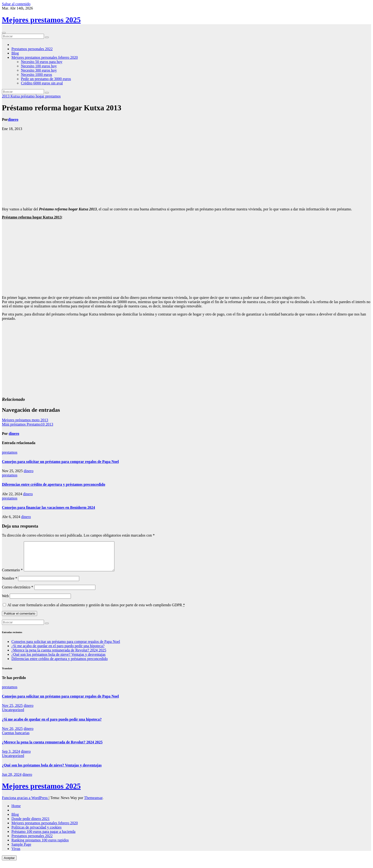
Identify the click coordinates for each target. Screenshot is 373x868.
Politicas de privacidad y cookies (37, 833)
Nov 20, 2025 (12, 734)
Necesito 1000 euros (37, 75)
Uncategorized (13, 715)
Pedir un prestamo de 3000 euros (46, 79)
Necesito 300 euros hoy (39, 70)
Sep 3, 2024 (11, 757)
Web (5, 602)
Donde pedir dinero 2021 (30, 824)
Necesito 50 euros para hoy (42, 62)
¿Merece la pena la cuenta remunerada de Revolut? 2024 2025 (59, 656)
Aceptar (9, 864)
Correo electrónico (18, 593)
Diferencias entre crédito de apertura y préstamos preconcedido (54, 484)
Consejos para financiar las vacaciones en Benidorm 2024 (48, 507)
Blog (15, 53)
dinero (13, 119)
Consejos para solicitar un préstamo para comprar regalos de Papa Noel (60, 462)
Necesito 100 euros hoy (39, 66)
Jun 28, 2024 (12, 780)
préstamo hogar (33, 96)
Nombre (10, 584)
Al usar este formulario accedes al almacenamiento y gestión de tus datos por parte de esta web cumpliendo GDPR (96, 611)
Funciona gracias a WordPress (25, 803)
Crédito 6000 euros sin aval (42, 83)
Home (16, 812)
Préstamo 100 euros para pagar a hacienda (43, 837)
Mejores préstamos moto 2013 (25, 420)
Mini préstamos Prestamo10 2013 (28, 424)
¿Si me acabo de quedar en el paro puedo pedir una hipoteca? (58, 652)
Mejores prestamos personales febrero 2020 (45, 57)
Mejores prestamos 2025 (41, 20)
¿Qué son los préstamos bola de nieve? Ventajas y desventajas (59, 660)
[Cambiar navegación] (4, 33)
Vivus (16, 854)
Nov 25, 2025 (12, 711)
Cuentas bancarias (16, 739)
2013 (6, 96)
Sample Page (21, 850)
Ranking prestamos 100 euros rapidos (40, 846)
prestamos (53, 96)
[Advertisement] (186, 169)
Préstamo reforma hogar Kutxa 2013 (62, 108)
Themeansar (93, 803)
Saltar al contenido (16, 4)
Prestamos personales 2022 (32, 49)
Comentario (12, 576)
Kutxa (16, 96)
